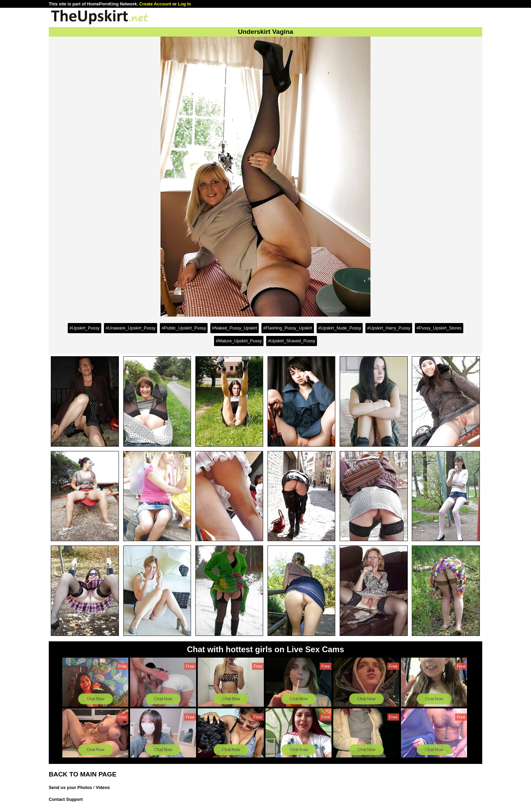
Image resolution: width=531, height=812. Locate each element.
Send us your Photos (70, 787)
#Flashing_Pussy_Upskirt (288, 328)
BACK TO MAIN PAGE (83, 774)
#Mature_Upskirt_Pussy (239, 341)
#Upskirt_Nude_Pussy (340, 328)
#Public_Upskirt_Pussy (184, 328)
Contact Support (66, 799)
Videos (103, 787)
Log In (184, 4)
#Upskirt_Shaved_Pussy (291, 341)
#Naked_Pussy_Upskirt (235, 328)
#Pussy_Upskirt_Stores (439, 328)
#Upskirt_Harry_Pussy (389, 328)
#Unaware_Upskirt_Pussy (131, 328)
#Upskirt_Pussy (84, 328)
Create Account (155, 4)
